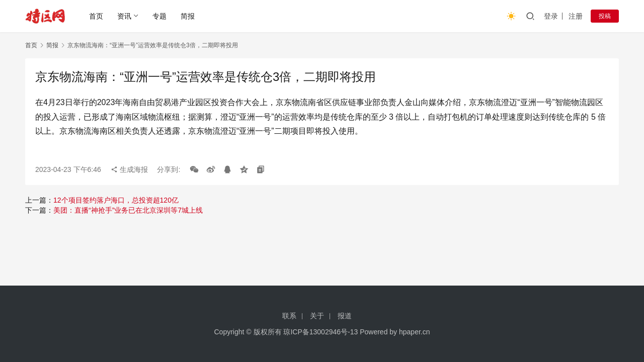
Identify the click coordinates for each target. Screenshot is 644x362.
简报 (188, 16)
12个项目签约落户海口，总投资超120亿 (116, 200)
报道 (345, 316)
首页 (96, 16)
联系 (289, 316)
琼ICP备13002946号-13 (320, 332)
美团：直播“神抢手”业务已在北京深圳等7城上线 (128, 210)
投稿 (605, 16)
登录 (551, 16)
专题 (159, 16)
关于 (317, 316)
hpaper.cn (415, 332)
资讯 (124, 16)
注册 (576, 16)
